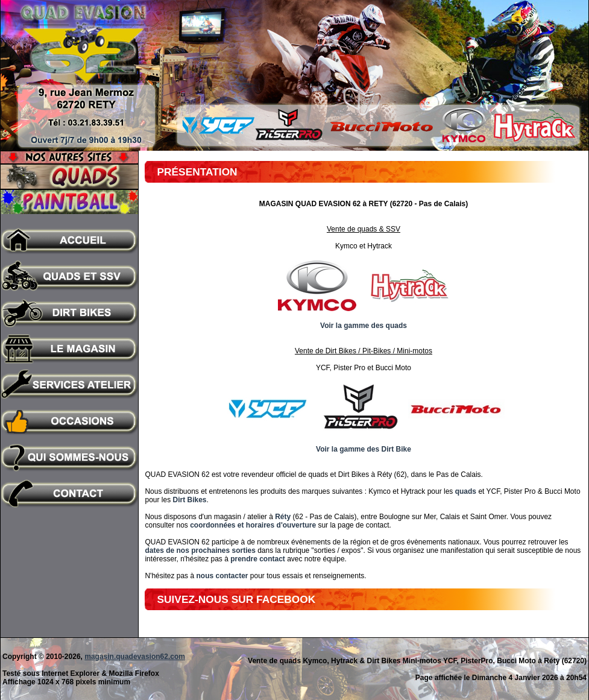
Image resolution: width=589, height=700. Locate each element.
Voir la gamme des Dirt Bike (364, 449)
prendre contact (258, 559)
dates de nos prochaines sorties (200, 550)
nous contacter (222, 576)
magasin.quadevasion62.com (135, 657)
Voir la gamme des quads (364, 326)
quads (466, 491)
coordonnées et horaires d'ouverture (253, 525)
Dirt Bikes (189, 500)
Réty (283, 517)
